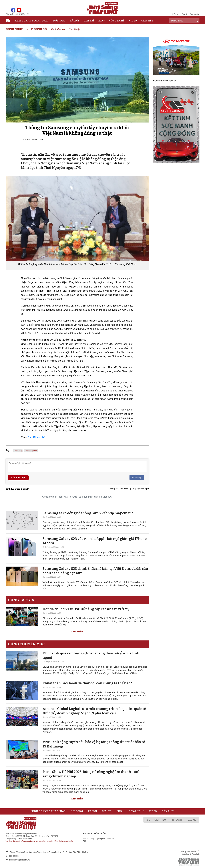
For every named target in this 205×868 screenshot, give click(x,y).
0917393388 (14, 856)
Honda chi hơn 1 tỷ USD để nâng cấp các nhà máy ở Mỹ (86, 609)
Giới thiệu (160, 820)
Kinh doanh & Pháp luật (32, 21)
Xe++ (102, 21)
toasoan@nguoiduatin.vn (19, 860)
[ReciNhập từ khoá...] (184, 21)
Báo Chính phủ (37, 437)
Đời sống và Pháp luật (165, 81)
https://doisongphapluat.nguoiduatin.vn (22, 834)
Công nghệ (117, 21)
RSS (148, 820)
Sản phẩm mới (58, 29)
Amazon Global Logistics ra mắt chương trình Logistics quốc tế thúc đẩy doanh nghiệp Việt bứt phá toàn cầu (94, 711)
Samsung (18, 451)
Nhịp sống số (37, 29)
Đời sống (59, 21)
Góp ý (184, 14)
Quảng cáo (195, 14)
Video (133, 21)
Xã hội (75, 21)
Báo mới (192, 820)
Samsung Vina (31, 451)
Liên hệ (176, 14)
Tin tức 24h (177, 820)
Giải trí (89, 21)
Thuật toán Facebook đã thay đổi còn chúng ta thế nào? (87, 683)
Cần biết (147, 21)
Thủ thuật (75, 29)
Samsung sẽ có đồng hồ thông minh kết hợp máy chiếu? (88, 513)
